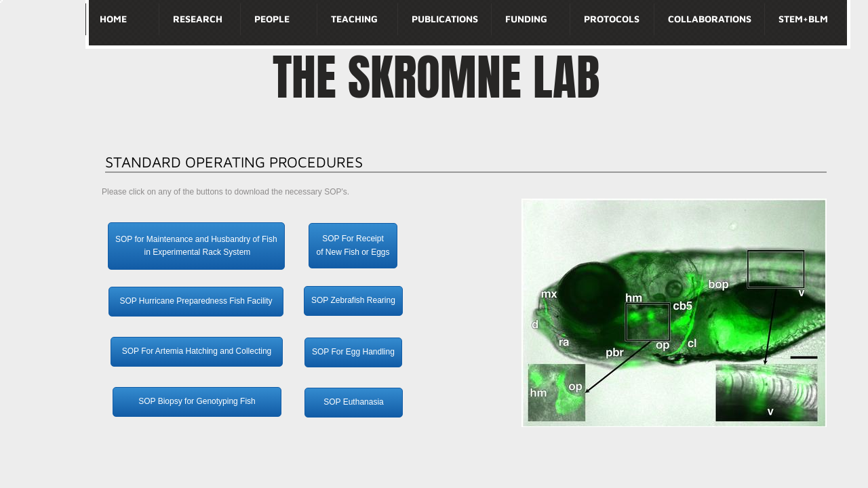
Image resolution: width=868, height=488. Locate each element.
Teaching (354, 19)
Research (198, 19)
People (272, 19)
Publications (445, 19)
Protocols (612, 19)
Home (113, 19)
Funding (526, 19)
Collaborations (710, 19)
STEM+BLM (803, 19)
